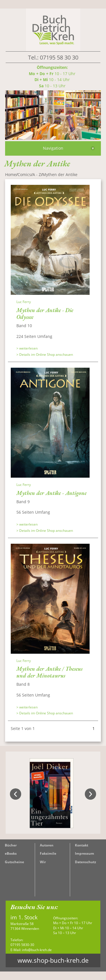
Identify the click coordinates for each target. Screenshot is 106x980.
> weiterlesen (27, 348)
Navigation (69, 148)
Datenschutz (86, 862)
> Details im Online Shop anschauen (45, 354)
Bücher (11, 845)
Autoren (47, 845)
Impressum (85, 853)
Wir (43, 862)
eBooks (11, 853)
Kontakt (82, 845)
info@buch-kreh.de (37, 950)
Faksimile (48, 853)
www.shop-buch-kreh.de (53, 960)
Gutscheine (14, 862)
